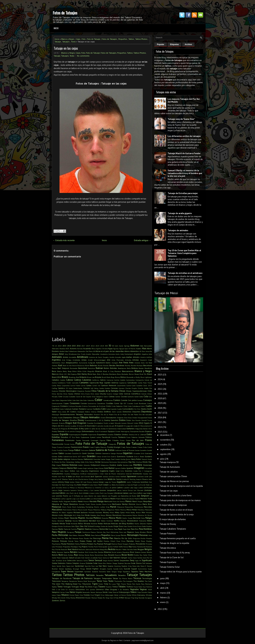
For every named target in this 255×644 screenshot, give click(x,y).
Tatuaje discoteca (168, 548)
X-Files (116, 598)
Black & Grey (108, 371)
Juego (101, 482)
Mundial (89, 518)
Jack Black (76, 476)
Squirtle (88, 566)
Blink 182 (63, 374)
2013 (64, 346)
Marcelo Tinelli (84, 504)
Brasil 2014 (56, 377)
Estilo (149, 434)
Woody (100, 598)
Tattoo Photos (141, 39)
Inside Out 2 (138, 471)
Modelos (93, 515)
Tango (120, 572)
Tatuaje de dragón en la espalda (174, 543)
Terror (99, 581)
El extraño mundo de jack (105, 426)
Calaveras (87, 380)
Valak (150, 589)
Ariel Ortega (67, 360)
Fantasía (122, 437)
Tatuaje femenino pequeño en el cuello (178, 538)
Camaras (110, 380)
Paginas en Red (116, 640)
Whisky (54, 598)
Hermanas (105, 462)
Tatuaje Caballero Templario (173, 529)
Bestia (60, 371)
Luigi (74, 499)
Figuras (102, 440)
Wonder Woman (91, 598)
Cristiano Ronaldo (75, 406)
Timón (101, 584)
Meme (117, 510)
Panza (111, 529)
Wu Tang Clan (108, 598)
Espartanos (92, 434)
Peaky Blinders (140, 532)
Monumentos (127, 515)
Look (54, 496)
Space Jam (70, 566)
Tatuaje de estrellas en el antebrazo (185, 273)
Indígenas (55, 471)
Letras (119, 490)
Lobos (140, 493)
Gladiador (148, 453)
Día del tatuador (145, 414)
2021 (160, 394)
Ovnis (139, 526)
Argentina (56, 360)
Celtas (96, 388)
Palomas (96, 529)
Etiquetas (174, 44)
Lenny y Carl (88, 490)
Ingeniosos (94, 471)
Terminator (92, 581)
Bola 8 (100, 374)
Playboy (149, 541)
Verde (105, 592)
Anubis (112, 357)
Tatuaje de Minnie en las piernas (174, 481)
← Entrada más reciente (64, 240)
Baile (87, 365)
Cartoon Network (109, 385)
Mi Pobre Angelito (66, 512)
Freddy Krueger (114, 447)
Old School (89, 526)
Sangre (124, 558)
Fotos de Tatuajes (65, 13)
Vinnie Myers (74, 595)
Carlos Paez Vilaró (145, 383)
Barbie (134, 365)
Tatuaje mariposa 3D (169, 462)
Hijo (134, 462)
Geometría (106, 453)
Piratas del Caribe (94, 541)
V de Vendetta (124, 589)
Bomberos (113, 374)
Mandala (93, 501)
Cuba (130, 406)
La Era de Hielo (144, 485)
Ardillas (149, 357)
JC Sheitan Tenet (66, 479)
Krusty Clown (93, 485)
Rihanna (107, 552)
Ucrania (72, 589)
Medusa (104, 510)
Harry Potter (136, 459)
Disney (81, 420)
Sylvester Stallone (91, 572)
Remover (60, 552)
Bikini (75, 371)
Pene (93, 535)
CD (67, 388)
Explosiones (85, 437)
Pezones (75, 538)
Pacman (55, 529)
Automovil (100, 363)
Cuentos (56, 409)
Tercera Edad (82, 581)
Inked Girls (120, 471)
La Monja (71, 488)
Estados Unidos (121, 434)
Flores (148, 440)
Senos (91, 560)
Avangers (115, 363)
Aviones (137, 363)
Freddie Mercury (100, 447)
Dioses (135, 418)
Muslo (119, 518)
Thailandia (118, 581)
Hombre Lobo (128, 465)
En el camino (70, 431)
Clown (106, 397)
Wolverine (80, 598)
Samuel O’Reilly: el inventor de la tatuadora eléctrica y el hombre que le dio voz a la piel (185, 173)
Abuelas (62, 349)
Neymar (123, 521)
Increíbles (148, 468)
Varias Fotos (65, 592)
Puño (100, 547)
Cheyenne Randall (84, 391)
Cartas (89, 385)
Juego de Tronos (110, 482)
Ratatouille (141, 547)
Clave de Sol (81, 397)
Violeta (87, 595)
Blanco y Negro (68, 39)
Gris (109, 456)
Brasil (150, 374)
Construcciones (57, 403)
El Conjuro (81, 426)
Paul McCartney (112, 532)
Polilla (77, 544)
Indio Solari (64, 471)
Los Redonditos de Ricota (127, 496)
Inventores (137, 474)
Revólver (81, 552)
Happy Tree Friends (113, 459)
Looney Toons (62, 496)
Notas (100, 523)
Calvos (103, 380)
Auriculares (83, 363)
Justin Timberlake (133, 482)
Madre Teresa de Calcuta (125, 499)
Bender (141, 368)
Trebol (115, 587)
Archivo (188, 44)
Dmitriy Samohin (111, 420)
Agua (110, 348)
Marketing (89, 507)
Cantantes (84, 383)
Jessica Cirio (103, 479)
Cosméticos (101, 403)
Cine (60, 396)
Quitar (110, 547)
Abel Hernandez (146, 346)
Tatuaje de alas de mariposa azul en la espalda (181, 486)
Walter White (132, 595)
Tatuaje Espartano (168, 562)
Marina (139, 504)
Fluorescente (58, 444)
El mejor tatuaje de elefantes (173, 519)
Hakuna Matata (77, 459)
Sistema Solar (92, 563)
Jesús (110, 479)
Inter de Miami (110, 474)
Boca (90, 374)
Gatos (61, 453)
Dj (103, 420)
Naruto (75, 521)
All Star (142, 351)
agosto (163, 454)
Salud (71, 558)
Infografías (84, 471)
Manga (100, 501)
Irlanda (145, 474)
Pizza (123, 541)
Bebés (107, 368)
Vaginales (134, 589)
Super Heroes (67, 571)
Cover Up (118, 403)
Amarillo (149, 351)
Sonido (59, 566)
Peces (149, 532)
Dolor (129, 420)
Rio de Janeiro (117, 552)
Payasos (131, 532)
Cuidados (97, 409)
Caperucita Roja (96, 383)
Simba (54, 563)
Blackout (118, 371)
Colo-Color (83, 400)
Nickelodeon (133, 521)
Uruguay (114, 589)
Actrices (80, 349)
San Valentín (115, 558)
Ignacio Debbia (121, 468)
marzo (163, 593)
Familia (114, 437)
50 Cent (115, 346)
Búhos (123, 377)
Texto (73, 42)
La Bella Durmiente (117, 485)
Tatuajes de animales (178, 230)
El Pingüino (63, 429)
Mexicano (148, 510)
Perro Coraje (116, 535)
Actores (73, 348)
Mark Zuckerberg (78, 507)
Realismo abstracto (85, 549)
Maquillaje (148, 501)
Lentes (97, 490)
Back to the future (70, 365)
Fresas (140, 447)
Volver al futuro (120, 595)
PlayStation (56, 544)
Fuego (71, 450)
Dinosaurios (111, 417)
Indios (72, 471)
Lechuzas (148, 487)
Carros (83, 385)
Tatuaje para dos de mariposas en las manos (180, 500)
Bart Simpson (63, 368)
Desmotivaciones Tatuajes (72, 414)
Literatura (118, 493)
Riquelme (126, 552)
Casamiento (121, 385)
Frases (86, 447)
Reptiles (67, 552)
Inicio (56, 28)
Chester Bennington (68, 391)
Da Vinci (137, 409)
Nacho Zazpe (127, 518)
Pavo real (123, 532)
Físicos (128, 440)
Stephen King (126, 566)
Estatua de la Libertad (137, 434)
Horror (70, 468)
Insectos (129, 471)
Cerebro (107, 388)
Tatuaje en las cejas (66, 48)
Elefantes (131, 429)
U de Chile (60, 589)
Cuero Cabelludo (65, 409)
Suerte (110, 569)
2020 (160, 398)
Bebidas (114, 368)
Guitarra (130, 456)
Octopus (55, 526)
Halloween (88, 459)
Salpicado (65, 558)
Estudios (65, 437)
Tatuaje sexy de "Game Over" (181, 119)
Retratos (74, 552)
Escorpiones (134, 431)
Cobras (112, 396)
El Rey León (84, 429)
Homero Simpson (59, 468)
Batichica (91, 368)
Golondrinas (68, 456)
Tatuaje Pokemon (168, 534)
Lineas (86, 493)
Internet (129, 474)
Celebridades (78, 388)
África (94, 349)
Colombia (91, 400)
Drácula (62, 423)
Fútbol (77, 450)
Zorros (62, 600)
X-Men (122, 598)
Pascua (93, 532)
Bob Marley (82, 374)
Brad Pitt (143, 374)
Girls (142, 453)
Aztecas (55, 365)
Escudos (142, 431)
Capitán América (111, 383)
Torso (60, 587)
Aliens (127, 351)
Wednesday (141, 595)
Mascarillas (129, 507)
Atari (63, 363)
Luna (87, 499)
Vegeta (79, 592)
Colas (57, 400)
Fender (78, 440)
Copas (66, 403)
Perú (150, 535)
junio (162, 578)
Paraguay (70, 532)
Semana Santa (82, 560)
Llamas (126, 493)
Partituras (86, 532)
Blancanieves (128, 371)
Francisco (67, 447)
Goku (60, 456)
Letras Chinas (128, 490)
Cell (92, 388)
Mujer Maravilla (71, 518)
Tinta (106, 584)
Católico (61, 388)
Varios (73, 592)
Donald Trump (147, 420)
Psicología (74, 547)
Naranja (68, 521)
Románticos (99, 555)
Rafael (116, 547)
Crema (150, 403)
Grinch (104, 456)
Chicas (122, 391)
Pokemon (71, 544)
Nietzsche (143, 521)
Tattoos (90, 575)
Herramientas (123, 462)
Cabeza (69, 380)
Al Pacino (132, 349)
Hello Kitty (85, 462)
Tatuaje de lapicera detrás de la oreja (177, 514)
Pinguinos (136, 538)
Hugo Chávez (99, 468)
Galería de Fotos (105, 450)
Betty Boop (67, 371)
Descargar (56, 414)
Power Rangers (123, 544)
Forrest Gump (69, 444)
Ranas (126, 547)
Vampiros (56, 592)
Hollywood (95, 465)
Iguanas (130, 468)
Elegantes (139, 429)
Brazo (65, 377)
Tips (118, 584)
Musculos (105, 518)
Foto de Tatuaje (94, 39)
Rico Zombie (99, 552)
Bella (129, 368)
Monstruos (117, 515)
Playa (143, 541)
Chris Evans (85, 394)
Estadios (111, 434)
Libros (62, 493)
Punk (96, 547)
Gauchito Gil (77, 453)
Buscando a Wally (133, 377)
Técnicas (137, 578)
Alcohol (62, 351)
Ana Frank (81, 354)
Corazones (75, 403)
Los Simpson (143, 496)
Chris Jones (95, 394)
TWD (54, 589)
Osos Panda (128, 526)
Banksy (128, 365)
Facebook (106, 437)
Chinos (77, 394)
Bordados (125, 374)
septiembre (165, 449)
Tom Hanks (136, 584)
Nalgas (149, 518)
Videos (134, 592)
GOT (79, 456)
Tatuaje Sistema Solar (170, 567)
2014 (69, 346)
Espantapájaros (75, 434)
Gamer (137, 450)
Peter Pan (61, 538)
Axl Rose (149, 363)
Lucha (63, 499)
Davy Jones (62, 412)
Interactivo (121, 474)
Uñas (107, 589)
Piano (81, 538)
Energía (78, 431)
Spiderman (79, 566)
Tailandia (102, 572)
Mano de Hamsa (119, 501)
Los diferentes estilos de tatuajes (184, 136)
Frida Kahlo (147, 447)
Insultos (67, 474)
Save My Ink (147, 558)
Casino (129, 385)
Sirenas (82, 563)
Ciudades (72, 397)
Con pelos (132, 400)
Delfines (107, 412)
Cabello (63, 380)
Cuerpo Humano (79, 409)
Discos (150, 418)
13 (56, 346)
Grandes (91, 456)
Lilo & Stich (78, 493)
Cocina (124, 396)
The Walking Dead (69, 584)
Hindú (145, 462)
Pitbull (113, 541)
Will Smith (62, 598)
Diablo (60, 418)
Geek (84, 453)
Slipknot (121, 563)
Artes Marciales (118, 360)
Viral (92, 595)
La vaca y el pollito (109, 488)
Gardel (150, 450)
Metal (134, 510)
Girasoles (137, 453)
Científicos (136, 394)
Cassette (139, 385)
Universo (100, 589)
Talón (109, 572)
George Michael (117, 453)
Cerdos (102, 388)
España (84, 434)
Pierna (105, 538)
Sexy (132, 560)
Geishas (91, 453)
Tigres (95, 584)
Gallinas (118, 450)
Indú (78, 471)
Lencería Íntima (76, 490)
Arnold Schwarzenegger (97, 360)
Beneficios (148, 368)
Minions (149, 512)
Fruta (54, 450)
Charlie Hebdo (143, 388)
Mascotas (148, 507)
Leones (103, 490)
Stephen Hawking (114, 566)
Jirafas (124, 479)
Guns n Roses (139, 456)
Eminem (61, 431)
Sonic (54, 566)
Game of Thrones (128, 450)
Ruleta (137, 555)
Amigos (55, 354)
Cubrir (143, 406)
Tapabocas (126, 572)
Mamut (86, 501)
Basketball (83, 368)
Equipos (111, 431)
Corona (84, 403)
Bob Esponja (72, 374)
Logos (149, 493)
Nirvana (87, 523)
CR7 (125, 403)
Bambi (100, 365)
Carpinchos (66, 385)
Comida (124, 400)
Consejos (148, 400)
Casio (134, 385)
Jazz (58, 479)
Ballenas (93, 365)
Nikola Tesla (65, 523)
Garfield (55, 453)
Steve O (143, 566)
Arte (109, 360)
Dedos (100, 412)
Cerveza (122, 388)
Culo (104, 409)
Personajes (133, 535)
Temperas (65, 581)
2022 (93, 346)
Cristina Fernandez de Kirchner (94, 406)
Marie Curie (107, 504)
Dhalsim (97, 414)
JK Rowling (131, 479)
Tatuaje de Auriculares (170, 467)
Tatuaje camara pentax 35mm (173, 476)
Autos (108, 363)
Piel (91, 538)
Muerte (55, 518)
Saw (54, 560)
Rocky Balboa (68, 555)
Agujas (122, 349)
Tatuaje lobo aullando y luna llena (175, 495)
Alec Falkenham (71, 351)
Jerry (96, 479)
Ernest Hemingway (123, 431)
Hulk (106, 468)
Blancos (55, 374)
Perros (124, 535)
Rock (61, 555)
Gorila (75, 456)
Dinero (103, 418)
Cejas (78, 39)
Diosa (130, 418)
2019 (88, 346)
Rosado (111, 555)
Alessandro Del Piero (85, 351)
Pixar (118, 541)
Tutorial (149, 587)
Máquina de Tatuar (60, 504)
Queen (105, 547)
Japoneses (132, 476)
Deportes (136, 412)
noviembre (165, 440)
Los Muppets (113, 496)
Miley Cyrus (120, 512)
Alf (94, 351)
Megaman (111, 510)
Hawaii (144, 459)
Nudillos (130, 523)
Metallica (141, 510)
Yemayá (128, 598)
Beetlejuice (122, 368)
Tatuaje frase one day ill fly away (175, 553)
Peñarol (98, 535)
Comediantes (108, 400)
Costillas (110, 403)
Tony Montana (147, 584)
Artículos (128, 360)
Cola (146, 396)
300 (106, 346)
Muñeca (97, 518)
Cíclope (115, 394)
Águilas (116, 349)
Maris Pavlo (67, 507)
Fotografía (112, 444)
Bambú (106, 365)
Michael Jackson (81, 512)
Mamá (80, 501)
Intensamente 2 (93, 474)
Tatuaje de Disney (168, 524)
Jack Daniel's (85, 476)
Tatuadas (100, 575)
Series (116, 560)
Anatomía (104, 354)
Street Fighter (92, 569)
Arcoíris (143, 357)
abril (162, 588)
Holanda (87, 465)
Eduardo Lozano (121, 423)
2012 (160, 609)
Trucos (136, 587)
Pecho (55, 535)
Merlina (123, 510)
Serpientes (124, 560)
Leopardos (112, 490)
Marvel (113, 507)
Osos (121, 526)
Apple (124, 357)
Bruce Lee (91, 377)
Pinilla (143, 538)
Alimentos (135, 351)
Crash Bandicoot (140, 403)
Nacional (137, 518)
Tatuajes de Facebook (62, 578)
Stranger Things (79, 569)
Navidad (92, 521)
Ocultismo (67, 526)
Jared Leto (148, 476)
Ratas (134, 547)
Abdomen (135, 346)
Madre (113, 499)
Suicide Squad (130, 569)
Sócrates (127, 563)
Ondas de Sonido (107, 526)
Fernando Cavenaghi (90, 440)
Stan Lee (95, 566)
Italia (70, 476)
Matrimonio (67, 510)
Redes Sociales (128, 549)
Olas (82, 526)
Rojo (76, 555)
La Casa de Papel (131, 485)
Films (109, 440)
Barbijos (140, 365)
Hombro (138, 465)
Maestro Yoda (146, 499)
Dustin (106, 423)
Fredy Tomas (126, 447)
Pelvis (88, 535)
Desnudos (88, 414)
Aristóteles (76, 360)
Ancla (117, 354)
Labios (120, 487)
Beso (54, 371)
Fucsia (65, 450)
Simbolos (62, 563)
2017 (83, 346)
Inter (102, 474)
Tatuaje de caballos (169, 472)
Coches (118, 397)
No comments (83, 56)
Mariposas (57, 507)
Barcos (54, 368)
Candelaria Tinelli (64, 383)
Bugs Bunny (115, 377)
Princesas (59, 547)
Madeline (106, 499)
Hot (75, 468)
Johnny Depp (64, 482)
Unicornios (80, 589)
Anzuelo (118, 357)
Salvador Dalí (79, 558)
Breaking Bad (74, 377)
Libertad (55, 493)
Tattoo (131, 39)
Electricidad (122, 429)
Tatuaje (58, 42)
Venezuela (86, 592)
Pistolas (106, 541)
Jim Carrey (117, 479)
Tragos (95, 587)
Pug (80, 547)
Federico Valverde (138, 437)
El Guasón (119, 426)
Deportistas (147, 412)
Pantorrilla (104, 529)
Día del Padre (133, 414)
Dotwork (55, 423)
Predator (132, 544)
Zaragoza (148, 598)
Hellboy (77, 462)
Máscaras (121, 507)
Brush (104, 377)
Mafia (61, 501)
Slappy (115, 563)
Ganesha (143, 450)
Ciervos (144, 394)
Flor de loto (138, 440)
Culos (108, 409)
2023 (97, 346)
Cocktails (131, 397)
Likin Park (69, 493)
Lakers (141, 488)
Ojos (77, 526)
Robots (55, 555)
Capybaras (123, 383)
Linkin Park (99, 493)
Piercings (97, 538)
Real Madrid (73, 549)
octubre (164, 445)
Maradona (74, 504)
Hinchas (139, 462)
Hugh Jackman (88, 468)
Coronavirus (92, 403)
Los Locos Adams (87, 496)
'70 (53, 346)
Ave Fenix (124, 363)
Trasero (102, 587)
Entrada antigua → (142, 240)
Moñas (135, 515)
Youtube (141, 598)
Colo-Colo (76, 400)
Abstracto (55, 349)
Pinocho (149, 538)
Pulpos (85, 547)
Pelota (75, 535)
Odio (73, 526)
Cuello (149, 406)
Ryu (141, 555)
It (66, 476)
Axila (143, 363)
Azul (60, 365)
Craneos (130, 403)
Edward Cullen (133, 423)
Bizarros (99, 371)
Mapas (140, 501)
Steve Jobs (136, 566)
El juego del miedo (131, 426)
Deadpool (81, 412)
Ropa (106, 555)
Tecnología (147, 578)
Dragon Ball (71, 423)
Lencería (67, 490)
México (55, 512)
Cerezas (114, 388)
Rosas (124, 555)
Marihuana (116, 504)
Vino (81, 595)
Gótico (84, 456)
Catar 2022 (148, 385)
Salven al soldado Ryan (93, 558)
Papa (116, 529)
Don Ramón (136, 420)
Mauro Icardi (82, 510)
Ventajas (99, 592)
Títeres (129, 584)
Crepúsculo (56, 406)
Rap (130, 547)
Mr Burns (148, 515)
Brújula (98, 377)
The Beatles (139, 581)
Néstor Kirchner (107, 521)
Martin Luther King (102, 507)
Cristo (108, 406)
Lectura (55, 490)
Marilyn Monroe (129, 504)
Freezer (134, 447)
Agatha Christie (102, 349)
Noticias (107, 523)
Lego (60, 490)
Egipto (147, 423)
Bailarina (81, 365)
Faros (128, 437)
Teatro (130, 578)
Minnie (55, 515)
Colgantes (63, 400)
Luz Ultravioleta (96, 499)
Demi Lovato (117, 412)
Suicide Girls (118, 569)
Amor (61, 354)
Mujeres (82, 518)
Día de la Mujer (121, 414)
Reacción (64, 549)
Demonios (127, 412)
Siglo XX (138, 560)
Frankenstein (77, 447)
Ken (150, 482)
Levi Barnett (138, 490)
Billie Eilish (82, 371)
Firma (122, 440)
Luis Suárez (81, 499)
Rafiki (121, 547)
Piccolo (86, 538)
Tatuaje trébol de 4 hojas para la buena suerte (181, 572)
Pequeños (123, 39)
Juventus (144, 482)
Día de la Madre (107, 414)
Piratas (83, 541)
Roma (92, 555)
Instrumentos (58, 474)
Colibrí (70, 400)
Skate (100, 563)
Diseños (74, 420)
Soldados (149, 563)
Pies (111, 538)
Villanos (65, 595)
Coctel (136, 397)
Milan (112, 512)
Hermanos (113, 462)
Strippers (103, 569)
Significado (147, 560)
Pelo (70, 535)
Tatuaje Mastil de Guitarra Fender (184, 153)
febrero (164, 598)
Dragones (82, 423)
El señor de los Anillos (98, 429)
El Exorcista (90, 426)
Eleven (145, 429)
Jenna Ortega (89, 479)
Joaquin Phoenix (142, 479)
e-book (111, 423)
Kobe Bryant (82, 485)
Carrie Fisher (75, 385)
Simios (69, 563)
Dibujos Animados (90, 417)
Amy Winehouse (71, 354)
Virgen (97, 595)
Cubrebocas (136, 406)
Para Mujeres (59, 532)
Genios (98, 453)
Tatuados (122, 575)
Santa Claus (132, 558)
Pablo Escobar (147, 526)
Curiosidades (128, 409)
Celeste (86, 388)
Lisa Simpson (108, 493)
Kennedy (55, 485)
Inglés (112, 471)
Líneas (92, 493)
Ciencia (127, 394)
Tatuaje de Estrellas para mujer (183, 193)
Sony (64, 566)
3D (110, 346)
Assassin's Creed (146, 360)
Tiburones (87, 584)
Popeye (100, 544)
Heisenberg (70, 462)
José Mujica (88, 482)
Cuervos (89, 409)
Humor (112, 468)
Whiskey (149, 595)
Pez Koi (68, 538)
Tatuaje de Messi (166, 293)
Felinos (149, 437)
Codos (141, 397)
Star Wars (103, 566)
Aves (131, 363)
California (96, 380)
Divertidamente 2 (91, 420)
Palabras (88, 529)
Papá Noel (127, 529)
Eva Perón (76, 437)
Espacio (149, 431)
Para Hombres (145, 529)
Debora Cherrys (91, 412)
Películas (63, 535)
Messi (129, 510)
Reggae (141, 549)
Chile (150, 391)
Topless (54, 587)
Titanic (124, 584)
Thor (80, 584)
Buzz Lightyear (146, 377)
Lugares (68, 499)
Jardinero (140, 476)
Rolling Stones (84, 555)
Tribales (122, 587)
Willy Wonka (71, 598)
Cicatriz (109, 394)
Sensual (98, 560)
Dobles (122, 420)
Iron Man (62, 476)
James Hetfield (121, 476)
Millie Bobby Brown (133, 512)
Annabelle (72, 357)
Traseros (109, 587)
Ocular (60, 526)
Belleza (135, 368)
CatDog (54, 388)
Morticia (141, 515)
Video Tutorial (113, 592)
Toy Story (88, 587)
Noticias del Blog (119, 523)
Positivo (114, 544)
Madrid (137, 499)
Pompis (90, 544)
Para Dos (135, 529)
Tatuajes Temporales (103, 578)
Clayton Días (91, 397)
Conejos (140, 400)
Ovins (135, 526)
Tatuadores (111, 575)
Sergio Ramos (108, 560)
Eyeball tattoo (96, 437)
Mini (143, 512)
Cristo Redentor (117, 406)
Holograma (105, 465)
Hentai (98, 462)
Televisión (56, 581)
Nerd (98, 521)
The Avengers (128, 581)
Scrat (65, 560)
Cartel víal (96, 385)
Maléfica (74, 501)
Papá (120, 529)
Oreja (116, 526)
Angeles (137, 354)
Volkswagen (109, 595)
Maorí (135, 501)
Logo (145, 493)
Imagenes (139, 468)
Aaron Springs (124, 346)
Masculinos (57, 510)
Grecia (99, 456)
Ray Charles (56, 549)
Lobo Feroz (133, 493)
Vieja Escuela (142, 592)
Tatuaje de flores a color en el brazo (176, 510)
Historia (65, 465)
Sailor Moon (56, 558)
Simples (76, 563)
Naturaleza (83, 521)
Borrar (131, 374)
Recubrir (119, 549)
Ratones (149, 547)
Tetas (105, 581)
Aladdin (139, 349)
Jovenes (95, 482)
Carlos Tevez (56, 385)
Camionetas (130, 380)
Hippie (59, 465)
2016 (79, 346)
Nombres (94, 524)
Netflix (117, 521)
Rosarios (118, 555)
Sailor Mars (148, 555)
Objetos (149, 524)
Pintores (55, 541)
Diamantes (68, 417)
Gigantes (128, 453)
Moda (87, 515)
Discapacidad (142, 418)
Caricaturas (132, 383)
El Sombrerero (112, 429)
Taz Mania (123, 578)
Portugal (107, 544)
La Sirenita (97, 488)
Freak (92, 447)
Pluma (64, 544)
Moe (98, 515)
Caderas (78, 380)
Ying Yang (135, 598)
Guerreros (121, 456)
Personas (144, 535)
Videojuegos (124, 592)
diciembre (165, 435)
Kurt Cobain (104, 485)
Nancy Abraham (58, 521)
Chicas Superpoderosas (136, 391)
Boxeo (137, 374)
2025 (160, 375)
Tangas (114, 572)
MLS (74, 515)
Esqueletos (102, 434)
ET (70, 437)
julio (162, 459)
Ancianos (112, 354)
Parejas (78, 532)
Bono (119, 374)
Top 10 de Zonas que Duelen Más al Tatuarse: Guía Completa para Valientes (184, 253)
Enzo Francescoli (101, 431)
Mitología (68, 515)
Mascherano (138, 507)
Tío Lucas (112, 584)
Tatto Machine (146, 571)
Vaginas (143, 589)
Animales (57, 357)
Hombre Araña (116, 465)
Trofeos (130, 587)
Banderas (120, 365)
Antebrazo (83, 357)
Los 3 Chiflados (75, 496)
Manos (128, 501)
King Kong (69, 485)
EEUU (141, 423)
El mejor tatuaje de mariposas (173, 505)
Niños (81, 523)
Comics (117, 400)
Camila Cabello (120, 380)
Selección (71, 560)
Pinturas (64, 541)
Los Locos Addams (101, 496)
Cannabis (75, 383)
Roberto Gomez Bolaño (143, 552)
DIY (100, 420)
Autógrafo (92, 363)
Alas (144, 348)
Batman (99, 368)
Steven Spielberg (65, 569)
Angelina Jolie (147, 354)
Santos (140, 558)
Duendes (90, 423)
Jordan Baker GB (76, 482)
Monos (109, 515)
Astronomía (56, 363)
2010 (60, 346)
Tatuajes (66, 42)
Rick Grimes (89, 552)
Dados (144, 409)
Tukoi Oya (142, 587)
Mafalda (55, 501)
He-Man (63, 462)
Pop (95, 544)
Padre (61, 529)
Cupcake (114, 409)
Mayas (90, 510)
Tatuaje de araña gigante (180, 213)
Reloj (54, 552)
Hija (130, 462)
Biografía (91, 371)
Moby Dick (81, 515)
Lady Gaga (134, 488)
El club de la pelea (69, 426)
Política (84, 544)
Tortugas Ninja (78, 587)
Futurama (85, 450)
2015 (74, 346)
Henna (92, 462)
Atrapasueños (72, 363)
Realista (112, 549)
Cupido (119, 409)
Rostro (131, 555)
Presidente (141, 544)
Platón (137, 541)
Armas (84, 360)
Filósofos (115, 440)
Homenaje (148, 465)
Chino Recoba (68, 394)
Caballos (56, 380)
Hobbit (80, 465)
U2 (67, 589)
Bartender (74, 368)
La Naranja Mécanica (84, 488)
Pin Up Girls (127, 538)
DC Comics (72, 412)
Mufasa (61, 518)
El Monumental (144, 426)
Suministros (142, 569)
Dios (126, 418)
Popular (161, 44)
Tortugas (67, 587)
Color (99, 400)
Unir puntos (90, 589)
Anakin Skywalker (93, 354)
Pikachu (117, 538)
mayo (163, 583)
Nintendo (74, 524)
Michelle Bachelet (95, 512)
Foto (84, 39)
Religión (148, 549)
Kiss (75, 485)
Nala (143, 518)
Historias (73, 465)
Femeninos (58, 440)
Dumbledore (98, 423)
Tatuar (115, 578)
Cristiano (64, 406)
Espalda (64, 434)
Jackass (105, 476)
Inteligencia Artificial (79, 474)
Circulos (66, 397)
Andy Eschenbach (127, 354)
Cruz (125, 406)
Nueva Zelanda (140, 524)
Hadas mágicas (64, 459)
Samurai (106, 558)
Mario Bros (147, 504)
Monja (103, 515)
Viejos (59, 595)
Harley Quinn (126, 459)
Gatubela (68, 453)
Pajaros (81, 529)
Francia (60, 447)
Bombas (106, 374)
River (132, 552)
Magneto (67, 501)
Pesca (54, 538)
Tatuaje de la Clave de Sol (172, 557)
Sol (144, 563)
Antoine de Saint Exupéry (99, 357)
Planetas (130, 541)
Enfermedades (88, 431)
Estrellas (56, 437)
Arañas (129, 357)
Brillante (83, 377)
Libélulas (148, 490)
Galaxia (92, 450)
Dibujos (76, 417)
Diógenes (120, 418)
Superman (79, 571)
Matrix (75, 510)
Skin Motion (107, 563)
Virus (103, 595)
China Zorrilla (57, 394)
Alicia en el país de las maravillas (110, 351)
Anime (65, 357)
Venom (93, 592)
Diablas (55, 418)
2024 (102, 346)
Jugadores (121, 482)
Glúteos (55, 456)
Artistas (136, 360)
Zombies (56, 600)
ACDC (67, 349)
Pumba (91, 547)
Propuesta (67, 547)
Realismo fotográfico (100, 549)
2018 (160, 408)
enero (163, 602)
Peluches (81, 535)
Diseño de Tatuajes (60, 420)
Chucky (103, 394)
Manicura (108, 501)
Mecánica (97, 510)
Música (112, 518)
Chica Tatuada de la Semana (105, 391)
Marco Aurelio (96, 504)
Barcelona (148, 365)
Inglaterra (104, 471)
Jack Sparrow (96, 476)
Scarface (59, 560)
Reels (135, 549)
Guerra (113, 456)
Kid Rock (62, 485)
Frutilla (60, 450)
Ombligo (97, 526)
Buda (108, 377)
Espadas (55, 434)
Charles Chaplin (131, 388)
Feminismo (70, 440)
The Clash (148, 581)
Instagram (148, 471)
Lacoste (126, 488)
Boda (94, 374)
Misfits (61, 515)
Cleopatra (99, 397)
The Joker (56, 584)
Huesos (80, 468)
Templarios (73, 581)
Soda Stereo (136, 563)
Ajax (126, 349)
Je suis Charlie (78, 479)
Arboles (136, 357)
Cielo (121, 394)
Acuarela (87, 348)
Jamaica (112, 476)
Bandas (112, 365)
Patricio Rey (101, 532)
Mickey (106, 512)
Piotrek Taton (73, 541)
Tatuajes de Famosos (83, 578)
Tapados (135, 571)
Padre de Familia (70, 529)
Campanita (140, 380)
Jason (54, 479)
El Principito (73, 429)
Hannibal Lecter (99, 459)
